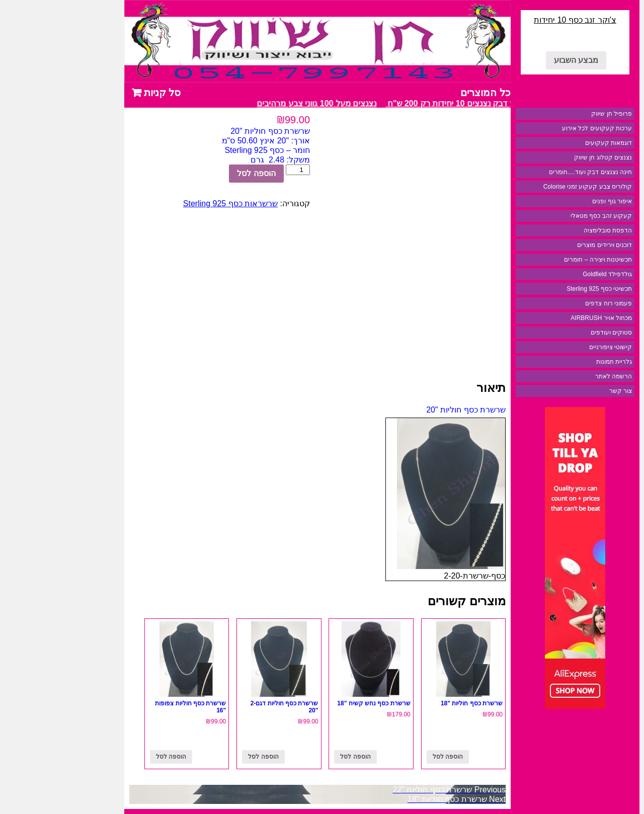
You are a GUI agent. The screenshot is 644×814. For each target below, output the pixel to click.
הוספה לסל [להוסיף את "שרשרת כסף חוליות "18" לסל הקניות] (388, 757)
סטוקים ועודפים (551, 333)
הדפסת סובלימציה (548, 230)
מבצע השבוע (516, 60)
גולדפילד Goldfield (547, 274)
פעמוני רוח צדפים (549, 303)
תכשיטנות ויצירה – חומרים (538, 260)
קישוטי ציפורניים (551, 347)
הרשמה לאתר (554, 376)
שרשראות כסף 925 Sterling (171, 203)
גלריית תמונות (554, 362)
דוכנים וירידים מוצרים (545, 245)
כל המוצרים (426, 93)
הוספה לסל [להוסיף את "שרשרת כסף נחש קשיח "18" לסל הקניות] (295, 757)
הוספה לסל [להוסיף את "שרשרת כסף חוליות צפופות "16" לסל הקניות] (111, 757)
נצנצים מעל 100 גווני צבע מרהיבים (254, 103)
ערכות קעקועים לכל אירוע (537, 128)
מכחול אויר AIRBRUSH (541, 318)
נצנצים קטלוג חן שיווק (543, 157)
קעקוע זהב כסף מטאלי (541, 216)
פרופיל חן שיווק (552, 114)
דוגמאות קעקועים (549, 143)
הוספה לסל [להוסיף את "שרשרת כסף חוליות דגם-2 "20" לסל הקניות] (203, 757)
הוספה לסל (196, 173)
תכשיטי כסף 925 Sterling (539, 289)
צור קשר (561, 391)
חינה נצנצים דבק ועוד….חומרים (531, 172)
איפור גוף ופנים (552, 201)
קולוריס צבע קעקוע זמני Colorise (528, 187)
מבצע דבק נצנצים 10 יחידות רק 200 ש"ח (395, 103)
